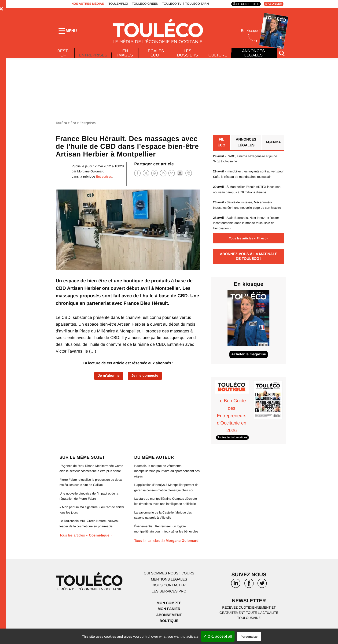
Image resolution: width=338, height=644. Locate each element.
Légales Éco (155, 54)
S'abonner (273, 4)
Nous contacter (169, 594)
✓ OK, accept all (218, 636)
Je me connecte (146, 378)
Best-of (63, 54)
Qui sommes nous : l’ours (169, 582)
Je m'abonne (108, 378)
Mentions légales (169, 588)
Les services (169, 600)
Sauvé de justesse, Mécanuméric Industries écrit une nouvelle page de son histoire (244, 210)
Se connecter (246, 4)
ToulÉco (62, 124)
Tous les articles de (168, 549)
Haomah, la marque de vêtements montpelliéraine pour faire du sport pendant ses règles (165, 479)
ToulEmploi (117, 4)
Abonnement (169, 623)
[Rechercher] (282, 55)
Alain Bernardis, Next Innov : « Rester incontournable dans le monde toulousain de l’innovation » (248, 230)
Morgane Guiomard (91, 173)
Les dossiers (187, 54)
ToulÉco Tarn (196, 4)
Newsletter (249, 609)
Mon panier (169, 617)
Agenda (273, 144)
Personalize (249, 637)
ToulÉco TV (171, 4)
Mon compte (169, 611)
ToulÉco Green (144, 4)
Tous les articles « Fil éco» (249, 246)
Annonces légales (253, 54)
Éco (74, 124)
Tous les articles (87, 544)
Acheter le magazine (249, 363)
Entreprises (93, 55)
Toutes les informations (233, 446)
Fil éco (221, 144)
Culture (218, 56)
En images (126, 54)
